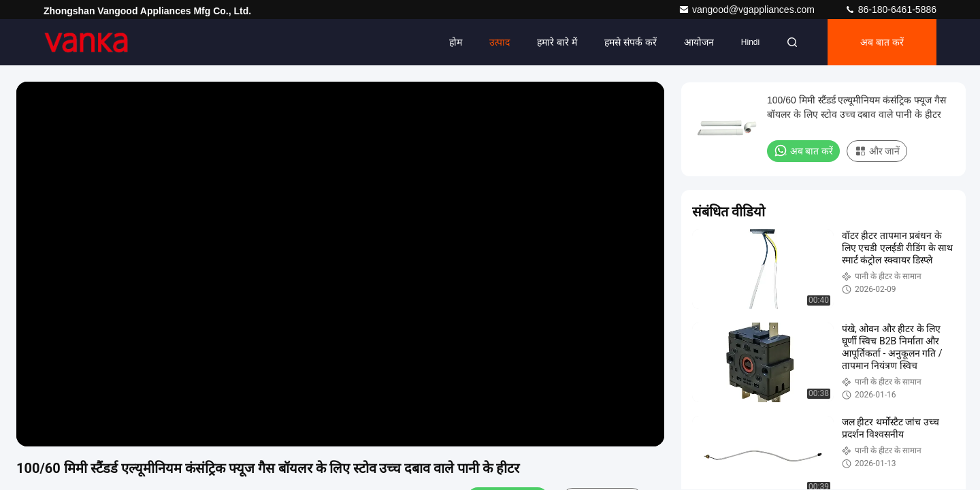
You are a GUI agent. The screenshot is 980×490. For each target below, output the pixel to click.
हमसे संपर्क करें (631, 42)
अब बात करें (882, 42)
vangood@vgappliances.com (748, 10)
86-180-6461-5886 (891, 10)
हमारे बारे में (557, 42)
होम (456, 42)
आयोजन (699, 42)
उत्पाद (500, 42)
